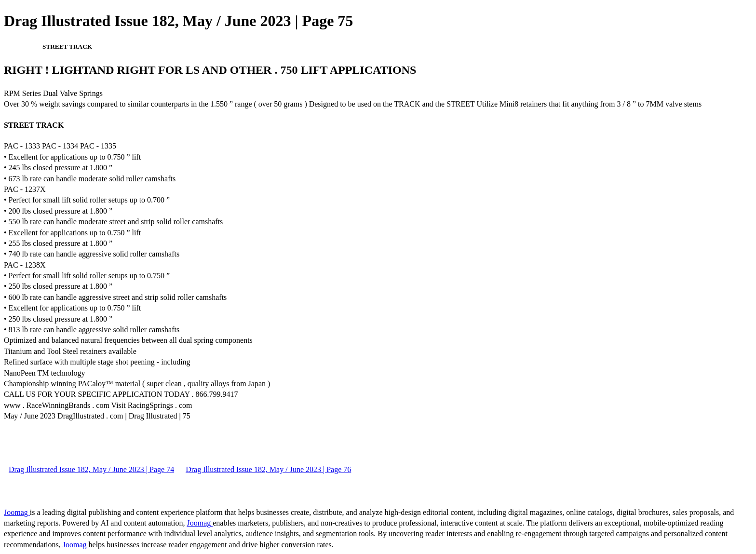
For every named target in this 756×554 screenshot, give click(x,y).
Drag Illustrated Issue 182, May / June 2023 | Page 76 (268, 469)
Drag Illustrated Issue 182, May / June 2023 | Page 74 (91, 469)
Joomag (17, 512)
